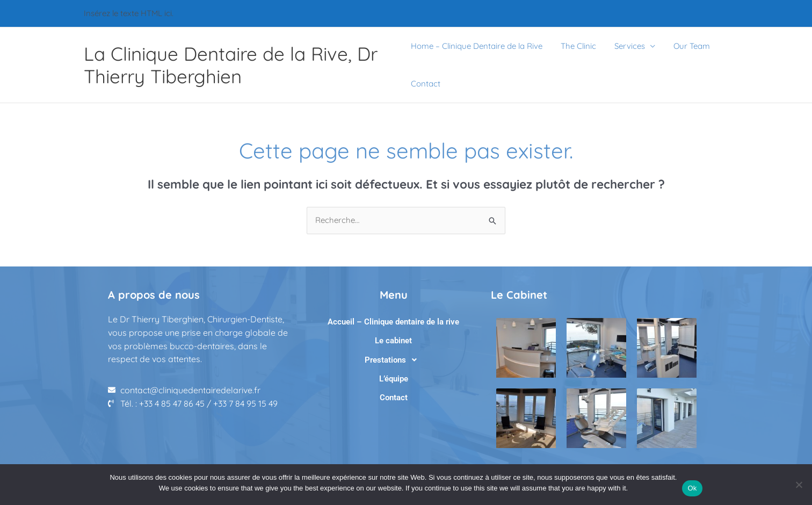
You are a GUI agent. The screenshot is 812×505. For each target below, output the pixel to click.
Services (625, 46)
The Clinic (576, 46)
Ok (692, 488)
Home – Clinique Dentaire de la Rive (477, 46)
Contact (426, 84)
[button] (393, 360)
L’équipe (394, 379)
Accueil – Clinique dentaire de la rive (393, 322)
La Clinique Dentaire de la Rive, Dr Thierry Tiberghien (231, 65)
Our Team (685, 46)
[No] (799, 485)
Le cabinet (393, 341)
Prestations (394, 360)
